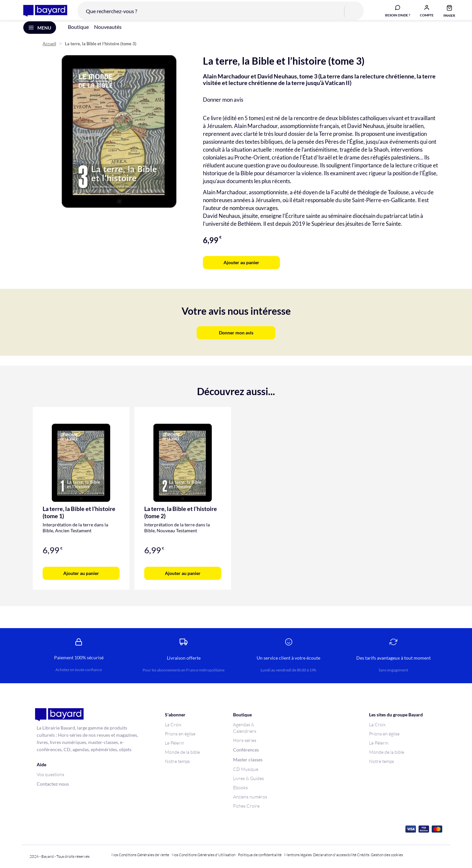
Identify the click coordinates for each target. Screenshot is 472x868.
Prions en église (180, 734)
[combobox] (216, 14)
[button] (422, 14)
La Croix (173, 724)
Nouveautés (108, 36)
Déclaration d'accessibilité (335, 855)
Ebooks (240, 787)
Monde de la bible (182, 752)
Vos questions (50, 774)
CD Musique (246, 769)
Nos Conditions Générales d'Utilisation (204, 855)
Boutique (78, 36)
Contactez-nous (53, 784)
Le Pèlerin (175, 743)
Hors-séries (245, 740)
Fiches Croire (246, 806)
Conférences (246, 750)
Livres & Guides (248, 778)
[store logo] (40, 14)
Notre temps (177, 761)
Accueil (49, 53)
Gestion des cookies (387, 855)
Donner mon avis (223, 108)
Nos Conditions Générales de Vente (140, 855)
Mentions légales (298, 855)
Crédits (363, 855)
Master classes (248, 760)
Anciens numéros (250, 797)
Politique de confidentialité (260, 855)
